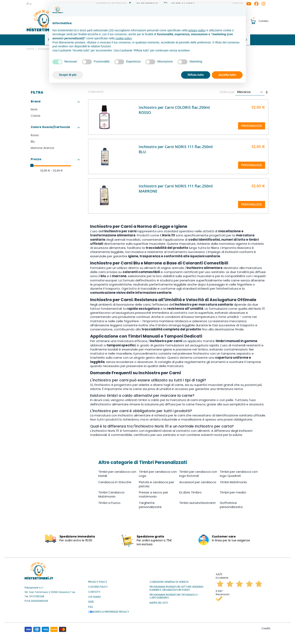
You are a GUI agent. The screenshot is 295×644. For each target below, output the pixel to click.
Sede (91, 601)
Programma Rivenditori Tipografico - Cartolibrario (174, 595)
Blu (33, 140)
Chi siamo (94, 595)
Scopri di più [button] (68, 75)
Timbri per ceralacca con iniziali (117, 472)
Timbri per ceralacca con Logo (158, 472)
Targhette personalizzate (150, 503)
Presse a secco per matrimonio (154, 493)
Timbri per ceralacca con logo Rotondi (198, 472)
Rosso (35, 134)
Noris (34, 108)
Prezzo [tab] (36, 158)
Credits (266, 627)
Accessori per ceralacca (198, 481)
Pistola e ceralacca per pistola (157, 483)
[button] (29, 4)
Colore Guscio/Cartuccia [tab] (50, 126)
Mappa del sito (159, 601)
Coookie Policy (98, 585)
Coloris (36, 114)
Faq (90, 605)
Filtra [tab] (37, 91)
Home (31, 47)
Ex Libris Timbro (190, 491)
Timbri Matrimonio (233, 481)
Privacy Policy (98, 581)
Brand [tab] (36, 100)
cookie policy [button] (123, 38)
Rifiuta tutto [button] (196, 75)
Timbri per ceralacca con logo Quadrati (239, 472)
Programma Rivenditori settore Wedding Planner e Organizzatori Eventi (176, 587)
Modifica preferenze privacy (109, 610)
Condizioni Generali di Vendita (169, 581)
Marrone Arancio (43, 146)
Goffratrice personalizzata (231, 503)
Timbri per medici (233, 491)
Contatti (94, 591)
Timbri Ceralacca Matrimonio (111, 493)
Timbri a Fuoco (109, 501)
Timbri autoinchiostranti (197, 501)
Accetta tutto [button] (227, 75)
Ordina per (227, 91)
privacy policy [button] (197, 30)
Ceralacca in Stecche (115, 481)
